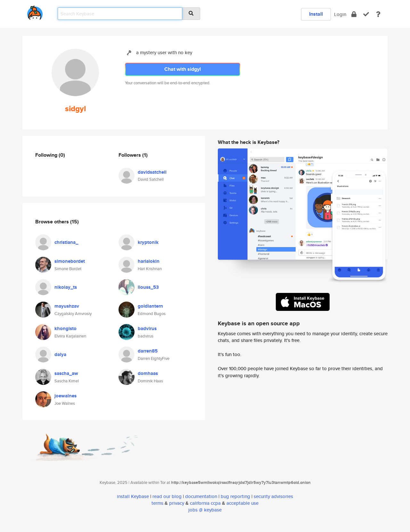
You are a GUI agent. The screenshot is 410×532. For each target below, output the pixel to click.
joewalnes (66, 396)
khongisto (66, 328)
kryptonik (148, 242)
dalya (60, 354)
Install (316, 14)
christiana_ (66, 242)
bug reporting (235, 496)
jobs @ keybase (205, 510)
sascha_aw (66, 373)
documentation (201, 496)
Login (340, 14)
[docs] (378, 14)
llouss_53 (148, 287)
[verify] (366, 14)
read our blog (167, 496)
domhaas (148, 373)
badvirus (147, 328)
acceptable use (242, 503)
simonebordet (70, 261)
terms (157, 503)
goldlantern (150, 306)
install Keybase (133, 496)
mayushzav (67, 306)
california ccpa (205, 503)
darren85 (148, 351)
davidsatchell (152, 172)
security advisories (273, 496)
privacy (177, 503)
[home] (35, 11)
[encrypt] (354, 14)
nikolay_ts (66, 287)
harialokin (149, 261)
